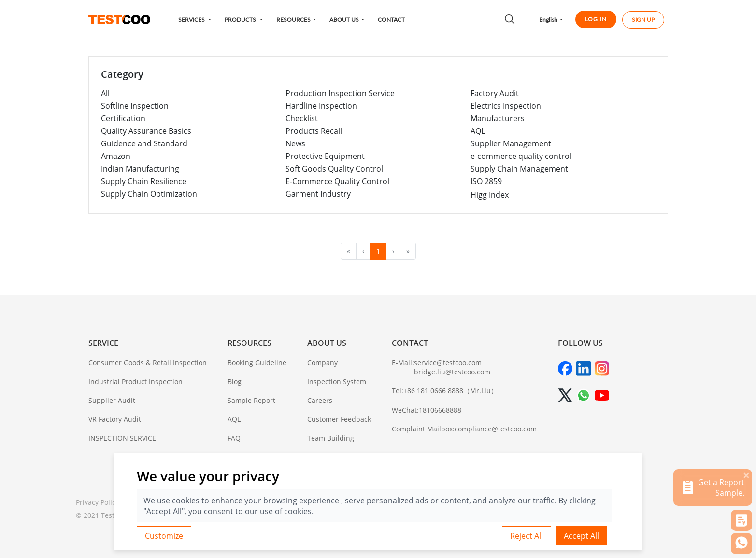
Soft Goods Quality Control (334, 169)
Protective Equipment (325, 156)
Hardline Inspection (321, 106)
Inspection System (337, 381)
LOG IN (596, 19)
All (105, 93)
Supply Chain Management (519, 169)
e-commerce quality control (521, 156)
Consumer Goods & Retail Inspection (148, 363)
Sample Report (251, 400)
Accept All (581, 536)
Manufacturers (498, 118)
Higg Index (490, 195)
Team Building (331, 438)
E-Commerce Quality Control (337, 181)
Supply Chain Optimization (149, 194)
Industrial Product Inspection (136, 381)
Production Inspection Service (340, 93)
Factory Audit (495, 93)
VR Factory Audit (115, 419)
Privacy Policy (97, 502)
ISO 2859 (486, 181)
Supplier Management (511, 143)
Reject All (527, 536)
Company (322, 363)
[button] (195, 20)
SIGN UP (643, 20)
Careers (320, 400)
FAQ (234, 438)
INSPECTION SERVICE (122, 438)
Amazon (116, 156)
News (295, 143)
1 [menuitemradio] (378, 251)
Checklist (302, 118)
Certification (123, 118)
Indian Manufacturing (140, 169)
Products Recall (314, 131)
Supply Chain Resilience (144, 181)
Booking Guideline (257, 363)
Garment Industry (318, 194)
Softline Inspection (135, 106)
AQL (478, 131)
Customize (164, 536)
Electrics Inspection (506, 106)
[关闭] (746, 475)
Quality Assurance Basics (146, 131)
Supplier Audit (112, 400)
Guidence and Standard (144, 143)
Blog (235, 381)
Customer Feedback (339, 419)
